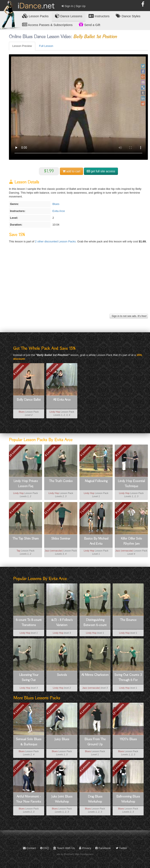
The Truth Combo (61, 481)
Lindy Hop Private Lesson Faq (26, 484)
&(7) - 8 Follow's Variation (62, 623)
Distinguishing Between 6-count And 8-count (95, 623)
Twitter (122, 848)
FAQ (45, 848)
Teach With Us (64, 848)
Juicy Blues (62, 739)
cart (71, 171)
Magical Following (96, 481)
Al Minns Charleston (95, 675)
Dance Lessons (69, 16)
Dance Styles (128, 16)
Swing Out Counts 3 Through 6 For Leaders (128, 678)
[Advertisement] (78, 283)
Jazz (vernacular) (54, 551)
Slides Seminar (61, 539)
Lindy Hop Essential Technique (131, 484)
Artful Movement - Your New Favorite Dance (29, 799)
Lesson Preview (22, 46)
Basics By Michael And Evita (96, 541)
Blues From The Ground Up (95, 742)
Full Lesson (46, 46)
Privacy (85, 848)
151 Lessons (52, 370)
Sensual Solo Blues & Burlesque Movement (29, 742)
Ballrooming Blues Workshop (128, 799)
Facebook (103, 848)
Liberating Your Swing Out (29, 678)
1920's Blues (128, 739)
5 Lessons (118, 767)
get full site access (101, 171)
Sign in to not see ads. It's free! (129, 316)
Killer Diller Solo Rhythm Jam (131, 541)
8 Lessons (50, 451)
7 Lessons (85, 508)
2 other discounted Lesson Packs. (56, 241)
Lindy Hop (55, 412)
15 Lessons (15, 451)
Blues (56, 204)
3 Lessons (52, 767)
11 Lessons (50, 509)
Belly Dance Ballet (29, 400)
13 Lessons (118, 709)
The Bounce (128, 620)
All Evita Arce (62, 400)
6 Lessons (19, 370)
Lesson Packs (35, 16)
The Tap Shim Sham (26, 539)
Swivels (62, 675)
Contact (29, 848)
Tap (18, 551)
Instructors (99, 16)
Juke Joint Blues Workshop (62, 799)
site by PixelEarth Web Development (75, 854)
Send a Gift (89, 24)
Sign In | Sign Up (74, 6)
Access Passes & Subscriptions (47, 25)
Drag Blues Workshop (95, 799)
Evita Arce (59, 211)
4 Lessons (85, 451)
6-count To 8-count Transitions (29, 623)
